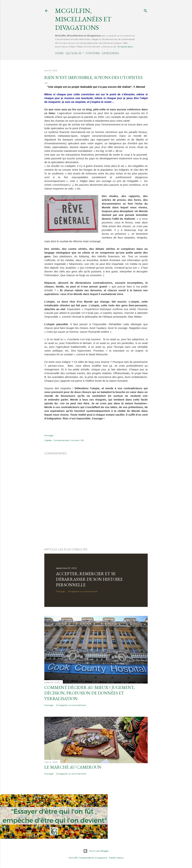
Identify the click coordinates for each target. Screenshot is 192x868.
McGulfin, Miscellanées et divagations (83, 19)
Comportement (62, 440)
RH (82, 440)
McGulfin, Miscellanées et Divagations (88, 858)
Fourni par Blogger (96, 851)
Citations (93, 53)
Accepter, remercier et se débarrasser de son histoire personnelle (89, 579)
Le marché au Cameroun (73, 767)
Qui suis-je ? (75, 53)
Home (59, 53)
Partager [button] (49, 435)
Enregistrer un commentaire (83, 591)
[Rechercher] (146, 10)
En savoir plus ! (125, 47)
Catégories (110, 53)
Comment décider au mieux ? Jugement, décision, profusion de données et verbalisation (89, 693)
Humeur (75, 440)
